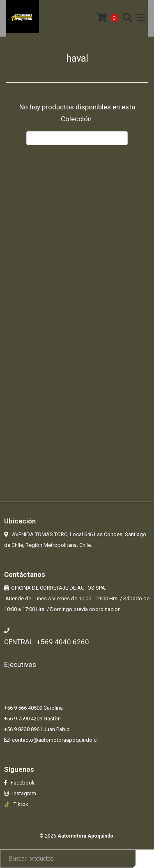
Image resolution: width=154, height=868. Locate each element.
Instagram (24, 793)
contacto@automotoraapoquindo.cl (55, 740)
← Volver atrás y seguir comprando (77, 138)
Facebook (22, 783)
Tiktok (21, 804)
